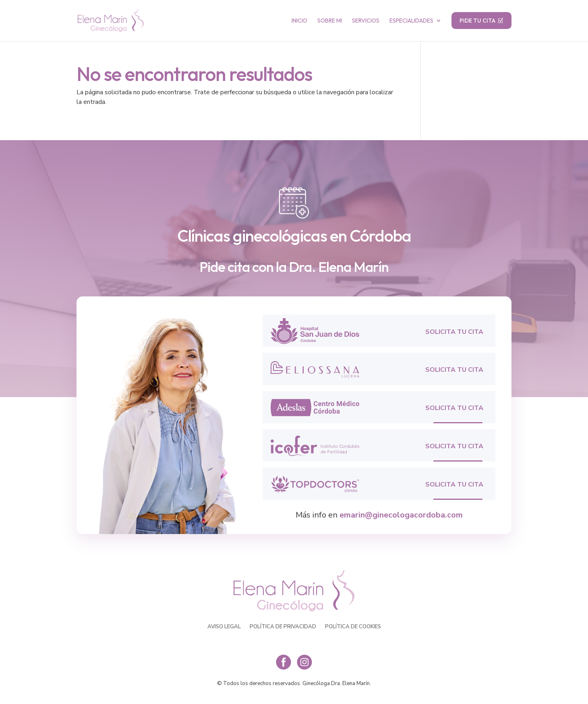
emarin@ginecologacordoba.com (401, 515)
